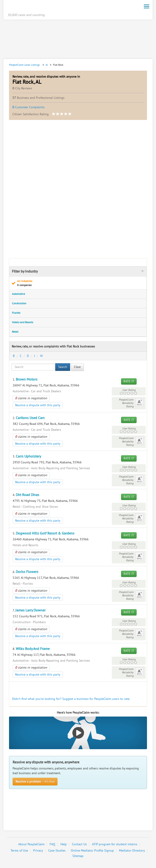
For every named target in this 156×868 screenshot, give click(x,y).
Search (63, 367)
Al (47, 65)
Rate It (129, 382)
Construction (19, 304)
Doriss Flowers (27, 572)
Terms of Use (19, 851)
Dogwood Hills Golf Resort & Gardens (45, 534)
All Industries (80, 283)
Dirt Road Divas (28, 495)
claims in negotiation (31, 398)
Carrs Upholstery (28, 457)
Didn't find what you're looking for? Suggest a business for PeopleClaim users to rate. (71, 699)
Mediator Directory (132, 851)
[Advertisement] (78, 40)
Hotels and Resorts (23, 322)
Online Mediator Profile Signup (92, 851)
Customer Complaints (29, 107)
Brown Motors (27, 380)
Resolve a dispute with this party (38, 405)
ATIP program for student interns (115, 844)
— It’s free (35, 782)
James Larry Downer (30, 611)
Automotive (18, 294)
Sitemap (78, 856)
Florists (16, 313)
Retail (15, 332)
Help (64, 844)
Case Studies (57, 851)
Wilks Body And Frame (33, 649)
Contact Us (79, 844)
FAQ (52, 844)
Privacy (38, 851)
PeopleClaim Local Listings (24, 65)
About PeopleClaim (31, 844)
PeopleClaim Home (30, 7)
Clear (77, 367)
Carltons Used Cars (30, 418)
